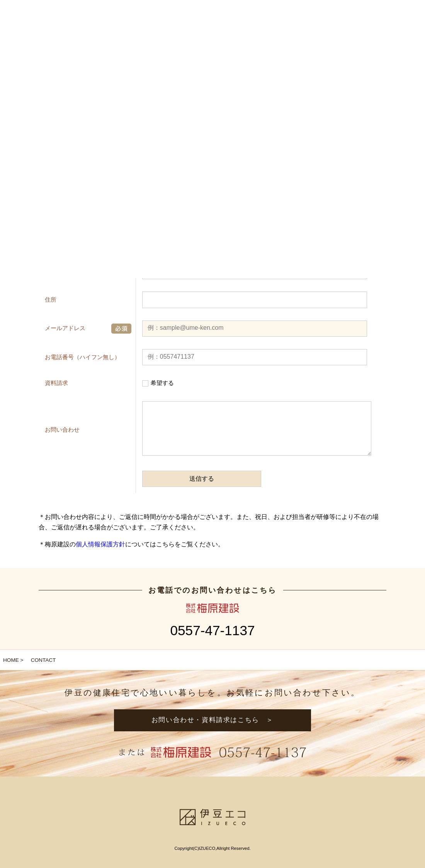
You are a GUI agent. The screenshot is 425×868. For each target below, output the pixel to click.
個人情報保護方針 (100, 544)
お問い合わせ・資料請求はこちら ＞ (212, 720)
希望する (162, 383)
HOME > (13, 660)
